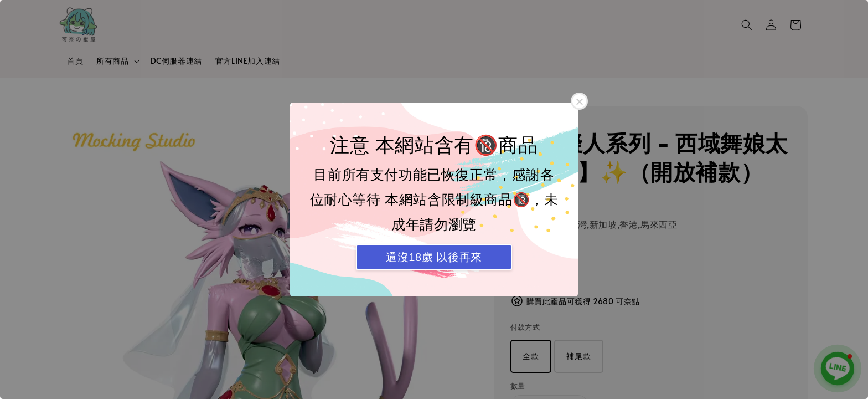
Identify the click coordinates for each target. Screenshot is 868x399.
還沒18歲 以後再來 (434, 257)
